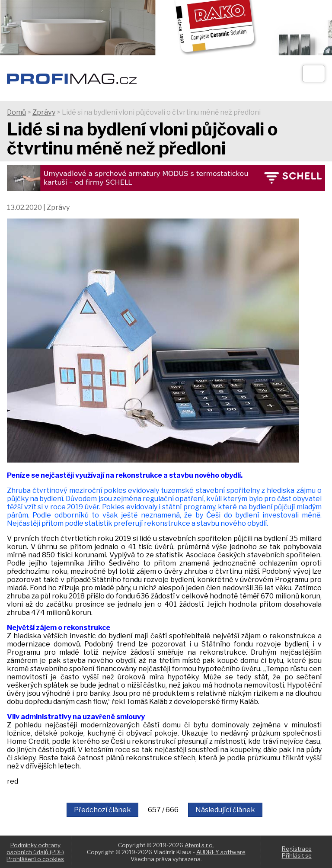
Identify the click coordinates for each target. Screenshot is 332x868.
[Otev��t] (314, 74)
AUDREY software (221, 852)
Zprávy (44, 112)
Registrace (297, 849)
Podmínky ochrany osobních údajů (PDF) (35, 849)
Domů (16, 112)
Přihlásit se (297, 855)
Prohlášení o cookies (35, 859)
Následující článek (225, 810)
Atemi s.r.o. (199, 845)
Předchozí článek (102, 810)
